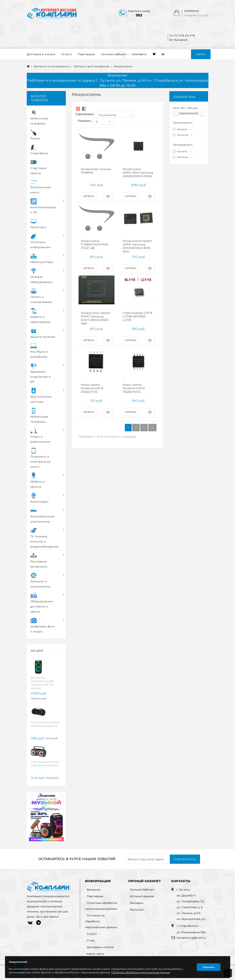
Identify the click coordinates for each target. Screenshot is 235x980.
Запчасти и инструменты (52, 66)
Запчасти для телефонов (92, 66)
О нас (91, 940)
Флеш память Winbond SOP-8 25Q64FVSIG (92, 382)
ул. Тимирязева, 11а (190, 901)
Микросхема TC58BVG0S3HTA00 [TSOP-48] (95, 242)
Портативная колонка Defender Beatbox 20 (45, 764)
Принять (209, 967)
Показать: (84, 121)
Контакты (140, 54)
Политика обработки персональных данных (141, 972)
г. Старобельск (187, 926)
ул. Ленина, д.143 (189, 913)
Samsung (183, 135)
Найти (201, 54)
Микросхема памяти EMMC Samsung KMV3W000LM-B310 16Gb (137, 244)
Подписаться (185, 859)
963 (139, 15)
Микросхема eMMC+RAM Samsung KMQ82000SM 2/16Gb (138, 173)
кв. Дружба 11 (186, 895)
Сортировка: (85, 114)
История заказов (142, 896)
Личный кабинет (114, 54)
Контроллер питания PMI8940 (96, 171)
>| (152, 420)
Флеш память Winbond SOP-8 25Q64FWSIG (134, 382)
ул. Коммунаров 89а (191, 932)
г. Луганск (183, 890)
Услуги (67, 54)
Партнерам (86, 54)
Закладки (136, 903)
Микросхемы (123, 66)
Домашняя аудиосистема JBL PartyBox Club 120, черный (43, 683)
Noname (183, 129)
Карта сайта (95, 954)
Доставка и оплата (41, 54)
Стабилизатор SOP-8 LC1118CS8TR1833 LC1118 (137, 313)
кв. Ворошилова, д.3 (191, 919)
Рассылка (137, 910)
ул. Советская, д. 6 (190, 907)
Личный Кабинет (142, 890)
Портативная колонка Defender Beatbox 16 (45, 724)
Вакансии (94, 890)
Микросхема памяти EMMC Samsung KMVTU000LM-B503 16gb (96, 314)
